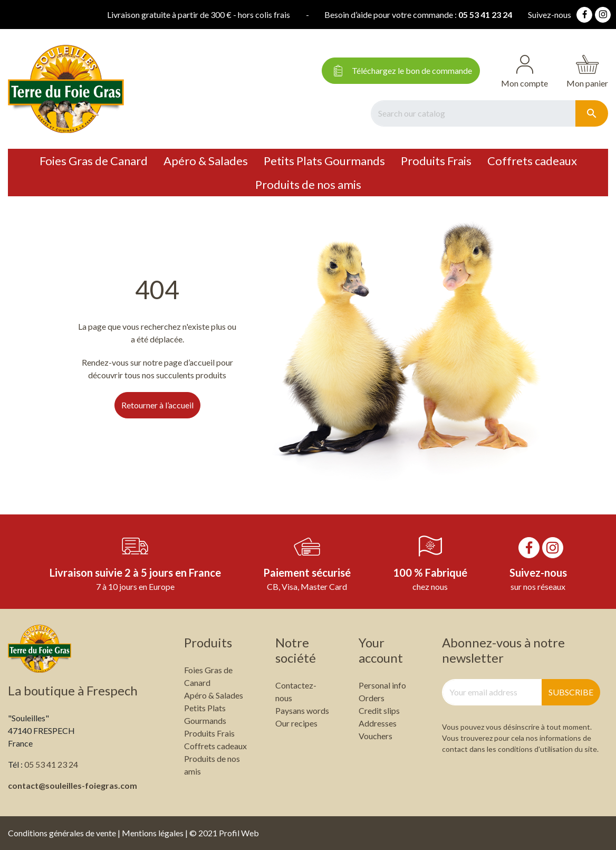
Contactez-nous (296, 691)
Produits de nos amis (308, 184)
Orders (372, 698)
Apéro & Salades (206, 161)
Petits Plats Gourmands (324, 161)
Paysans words (302, 710)
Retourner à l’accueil (157, 405)
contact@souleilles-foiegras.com (73, 785)
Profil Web (239, 833)
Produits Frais (436, 161)
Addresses (378, 723)
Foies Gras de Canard (94, 161)
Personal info (382, 685)
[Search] (473, 113)
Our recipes (296, 723)
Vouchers (376, 736)
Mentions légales (153, 833)
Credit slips (379, 710)
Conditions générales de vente (62, 833)
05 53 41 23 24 (418, 15)
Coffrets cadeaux (532, 161)
